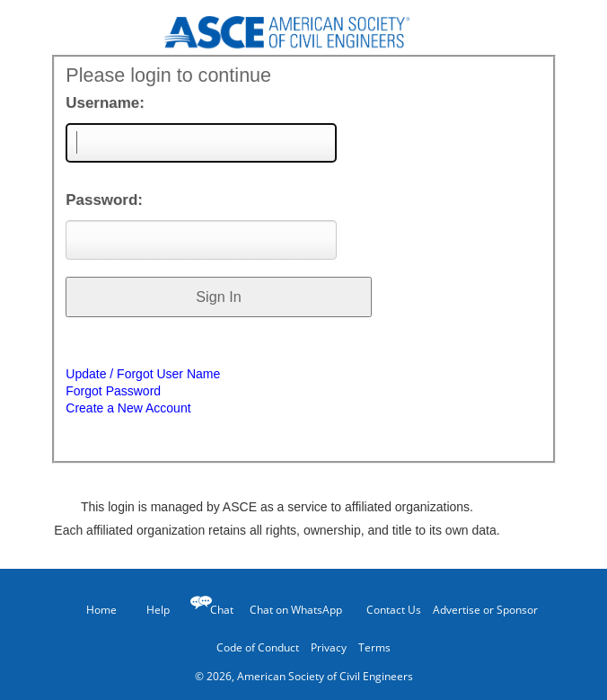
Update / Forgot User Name (143, 374)
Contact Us (387, 609)
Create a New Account (128, 408)
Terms (374, 647)
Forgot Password (113, 391)
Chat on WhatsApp (296, 610)
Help (149, 609)
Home (93, 610)
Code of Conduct (258, 647)
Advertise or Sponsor (485, 610)
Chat (222, 610)
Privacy (329, 647)
